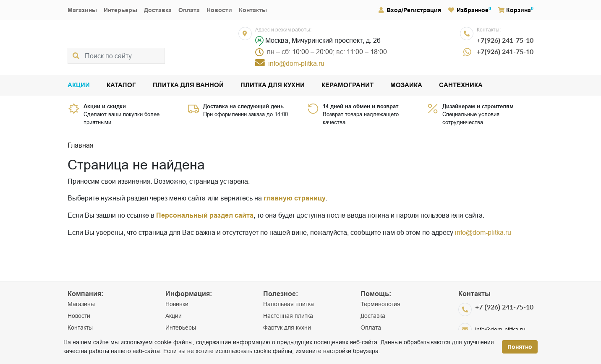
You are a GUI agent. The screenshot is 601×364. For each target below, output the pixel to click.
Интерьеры (120, 10)
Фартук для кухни (287, 328)
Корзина (514, 10)
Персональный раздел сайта (205, 215)
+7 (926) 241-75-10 (504, 307)
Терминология (380, 304)
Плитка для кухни (273, 85)
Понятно (520, 347)
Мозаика (406, 85)
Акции (79, 85)
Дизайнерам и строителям (478, 106)
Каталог (121, 85)
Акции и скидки (105, 106)
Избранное (468, 10)
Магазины (82, 10)
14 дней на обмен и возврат (361, 106)
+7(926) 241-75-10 (505, 40)
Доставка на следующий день (243, 106)
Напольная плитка (289, 304)
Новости (219, 10)
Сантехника (461, 85)
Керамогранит (348, 85)
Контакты (253, 10)
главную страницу (295, 198)
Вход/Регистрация (409, 10)
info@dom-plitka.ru (483, 232)
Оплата (189, 10)
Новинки (177, 304)
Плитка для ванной (188, 85)
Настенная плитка (288, 316)
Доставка (158, 10)
